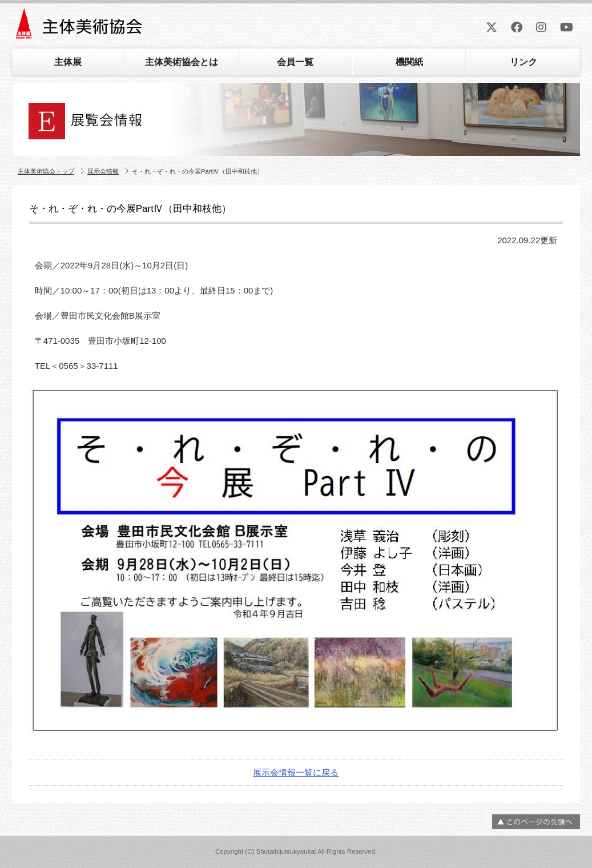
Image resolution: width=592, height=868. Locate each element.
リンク (523, 62)
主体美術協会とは (182, 62)
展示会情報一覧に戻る (296, 772)
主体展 (68, 62)
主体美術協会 (80, 28)
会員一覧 (295, 62)
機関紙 (409, 62)
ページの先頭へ (536, 822)
